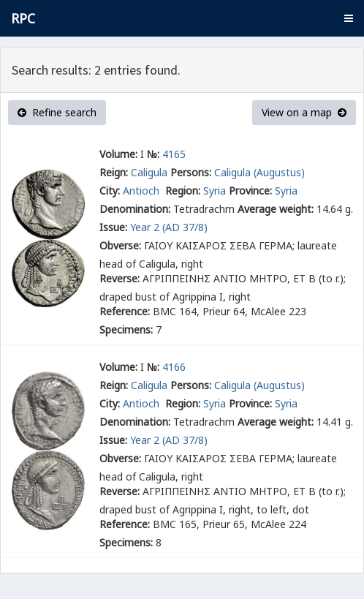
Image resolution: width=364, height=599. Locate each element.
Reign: (114, 172)
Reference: (125, 311)
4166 (174, 367)
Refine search (57, 112)
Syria (215, 191)
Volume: (118, 154)
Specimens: (126, 329)
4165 (174, 154)
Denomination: (135, 209)
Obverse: (120, 245)
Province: (250, 191)
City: (110, 191)
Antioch (143, 191)
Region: (183, 191)
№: (153, 154)
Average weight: (276, 209)
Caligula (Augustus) (259, 172)
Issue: (113, 227)
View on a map (304, 112)
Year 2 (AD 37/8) (169, 227)
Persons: (191, 172)
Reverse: (120, 278)
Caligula (149, 172)
